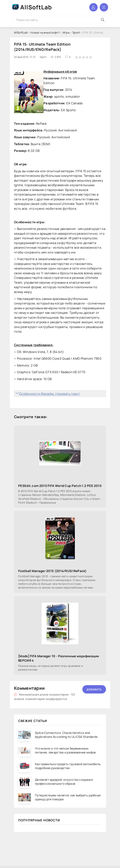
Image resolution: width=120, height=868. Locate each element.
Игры (66, 32)
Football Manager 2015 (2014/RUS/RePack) (52, 571)
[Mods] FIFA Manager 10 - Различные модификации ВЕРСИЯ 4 (59, 658)
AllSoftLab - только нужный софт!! (37, 32)
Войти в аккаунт (93, 7)
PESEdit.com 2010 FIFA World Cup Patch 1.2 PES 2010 (60, 486)
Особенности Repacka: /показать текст (49, 394)
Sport (76, 32)
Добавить (94, 689)
